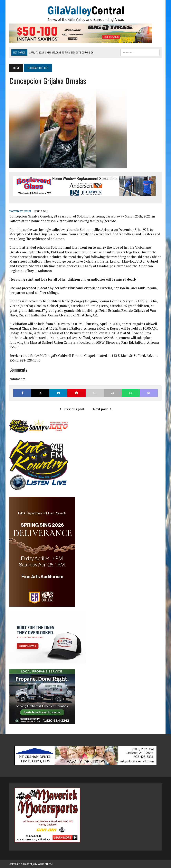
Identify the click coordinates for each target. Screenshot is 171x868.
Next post (102, 409)
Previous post (72, 409)
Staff (28, 211)
